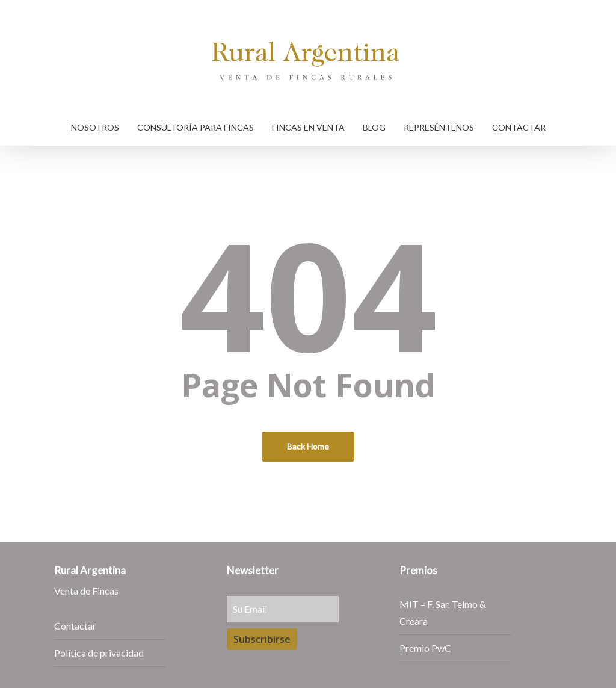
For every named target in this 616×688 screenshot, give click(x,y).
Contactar (75, 626)
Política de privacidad (99, 653)
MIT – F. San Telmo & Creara (443, 612)
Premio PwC (425, 648)
